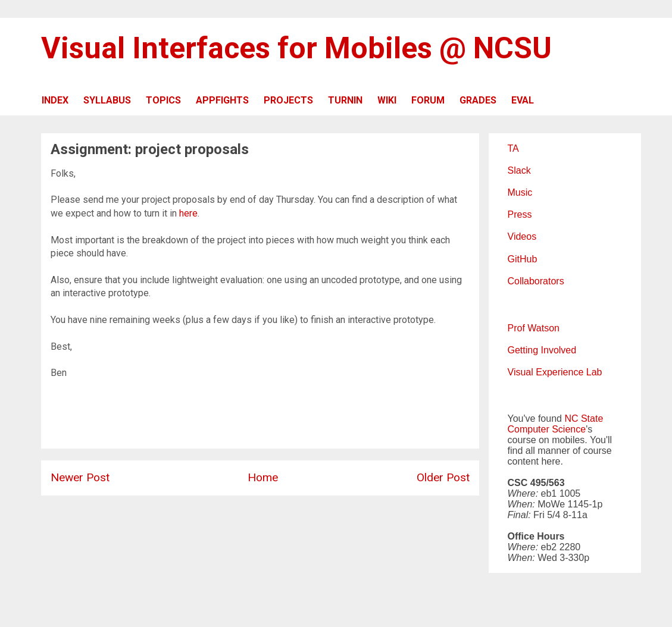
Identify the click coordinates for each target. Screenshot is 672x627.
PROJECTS (288, 100)
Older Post (443, 477)
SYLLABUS (107, 100)
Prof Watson (534, 328)
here (188, 213)
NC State (584, 418)
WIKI (387, 100)
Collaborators (536, 281)
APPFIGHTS (222, 100)
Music (520, 192)
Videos (522, 236)
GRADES (478, 100)
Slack (519, 170)
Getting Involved (542, 350)
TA (513, 148)
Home (263, 477)
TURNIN (345, 100)
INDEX (55, 100)
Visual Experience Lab (555, 372)
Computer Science (547, 429)
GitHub (523, 259)
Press (520, 214)
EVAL (523, 100)
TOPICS (163, 100)
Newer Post (80, 477)
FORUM (428, 100)
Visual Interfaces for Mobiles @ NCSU (296, 48)
